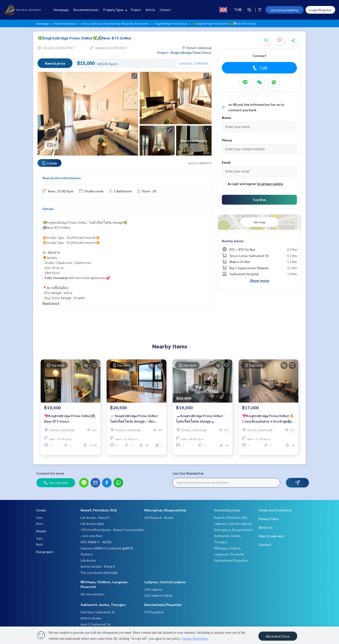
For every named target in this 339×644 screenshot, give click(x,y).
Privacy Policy (269, 519)
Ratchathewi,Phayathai (163, 605)
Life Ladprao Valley (158, 595)
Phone (227, 140)
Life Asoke (88, 560)
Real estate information (62, 178)
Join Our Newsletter (188, 473)
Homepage (61, 10)
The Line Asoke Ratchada (99, 572)
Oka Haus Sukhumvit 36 (98, 612)
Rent (40, 523)
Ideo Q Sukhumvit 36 (96, 624)
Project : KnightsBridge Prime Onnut (184, 52)
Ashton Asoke (91, 618)
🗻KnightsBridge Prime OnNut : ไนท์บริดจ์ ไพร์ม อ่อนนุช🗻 (200, 422)
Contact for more (50, 473)
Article (150, 10)
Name (226, 118)
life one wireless (93, 594)
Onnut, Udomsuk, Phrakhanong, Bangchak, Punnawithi (115, 23)
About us (265, 527)
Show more (260, 280)
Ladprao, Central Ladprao (165, 582)
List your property (284, 10)
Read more (51, 303)
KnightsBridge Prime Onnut (171, 23)
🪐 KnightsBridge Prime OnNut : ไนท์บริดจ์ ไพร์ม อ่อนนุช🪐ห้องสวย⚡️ (135, 422)
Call (260, 68)
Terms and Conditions (275, 510)
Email (226, 162)
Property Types (115, 10)
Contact (165, 10)
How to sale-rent (271, 536)
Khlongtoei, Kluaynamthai (165, 510)
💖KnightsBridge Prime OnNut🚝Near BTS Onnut (70, 422)
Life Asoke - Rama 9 (95, 517)
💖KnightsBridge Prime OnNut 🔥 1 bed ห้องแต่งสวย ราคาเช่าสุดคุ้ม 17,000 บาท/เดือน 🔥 (268, 422)
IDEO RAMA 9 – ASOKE (96, 542)
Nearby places (233, 241)
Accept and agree (242, 184)
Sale (39, 517)
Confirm (259, 200)
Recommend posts (86, 10)
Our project (45, 552)
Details (48, 209)
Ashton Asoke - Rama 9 (98, 566)
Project (136, 10)
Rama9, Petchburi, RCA (99, 510)
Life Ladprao (154, 589)
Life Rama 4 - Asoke (159, 517)
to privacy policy (270, 184)
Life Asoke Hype (92, 523)
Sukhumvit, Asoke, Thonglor (103, 605)
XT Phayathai (154, 612)
